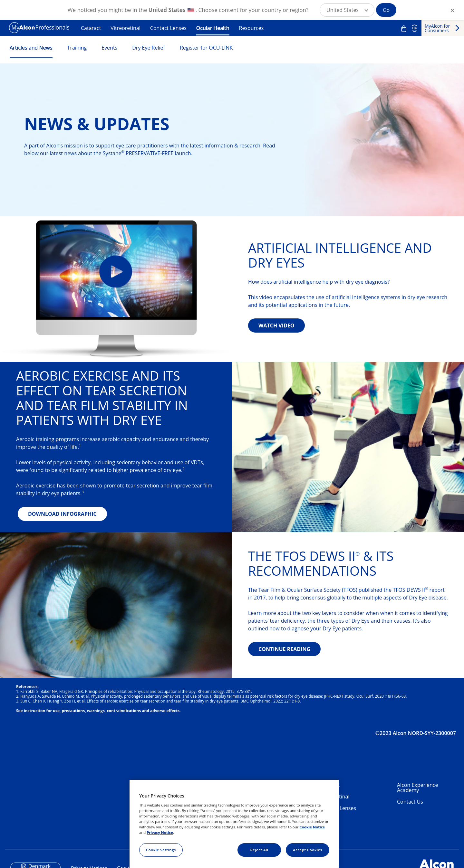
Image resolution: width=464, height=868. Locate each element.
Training (77, 48)
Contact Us (410, 802)
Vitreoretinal (125, 28)
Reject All (259, 850)
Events (109, 48)
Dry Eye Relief (149, 48)
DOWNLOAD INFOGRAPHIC (62, 514)
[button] (347, 10)
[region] (234, 824)
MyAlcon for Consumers (437, 28)
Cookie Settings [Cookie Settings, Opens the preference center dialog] (161, 850)
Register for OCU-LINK (206, 48)
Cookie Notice (312, 827)
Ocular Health (213, 28)
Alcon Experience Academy (417, 788)
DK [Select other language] (415, 28)
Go (386, 10)
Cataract (91, 28)
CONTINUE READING (284, 649)
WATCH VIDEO (276, 325)
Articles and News (31, 48)
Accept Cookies (308, 850)
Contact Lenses (168, 28)
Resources (251, 28)
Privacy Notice (160, 832)
